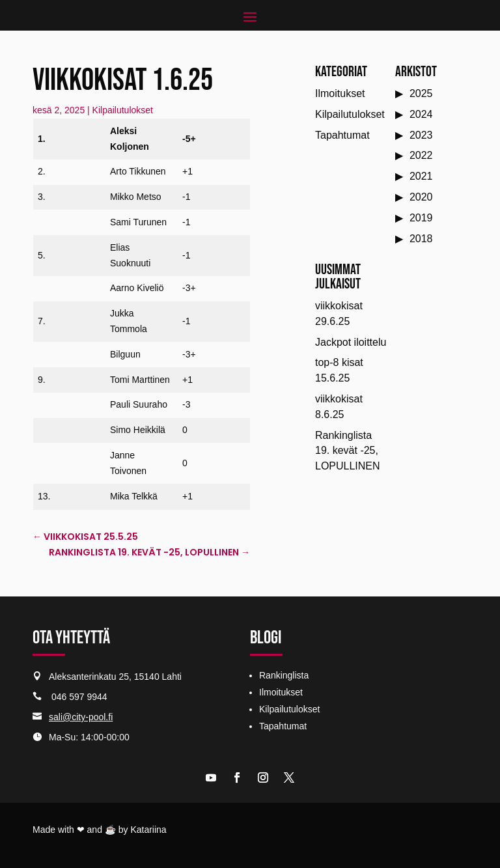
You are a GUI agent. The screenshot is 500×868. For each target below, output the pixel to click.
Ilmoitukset (340, 93)
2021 (421, 176)
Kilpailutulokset (123, 110)
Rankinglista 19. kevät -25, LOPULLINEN (348, 451)
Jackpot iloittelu (351, 342)
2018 (421, 239)
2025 (421, 93)
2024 (421, 114)
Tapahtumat (342, 135)
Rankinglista (284, 675)
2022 (421, 155)
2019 (421, 218)
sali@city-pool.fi (81, 717)
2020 (421, 197)
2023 (421, 135)
